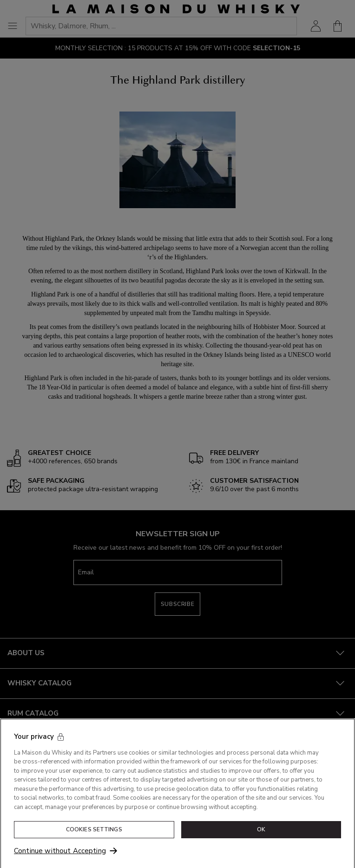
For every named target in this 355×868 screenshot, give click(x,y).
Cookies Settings (94, 834)
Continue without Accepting (60, 855)
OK (261, 834)
